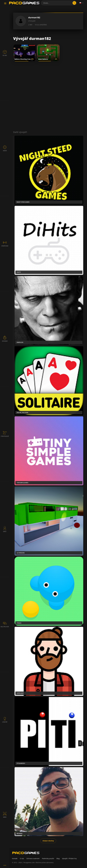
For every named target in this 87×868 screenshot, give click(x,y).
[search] (74, 3)
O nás (22, 858)
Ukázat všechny (48, 841)
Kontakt (15, 858)
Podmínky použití (48, 858)
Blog (58, 858)
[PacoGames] (26, 853)
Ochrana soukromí (33, 858)
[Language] (81, 3)
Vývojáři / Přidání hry (69, 858)
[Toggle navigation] (5, 3)
